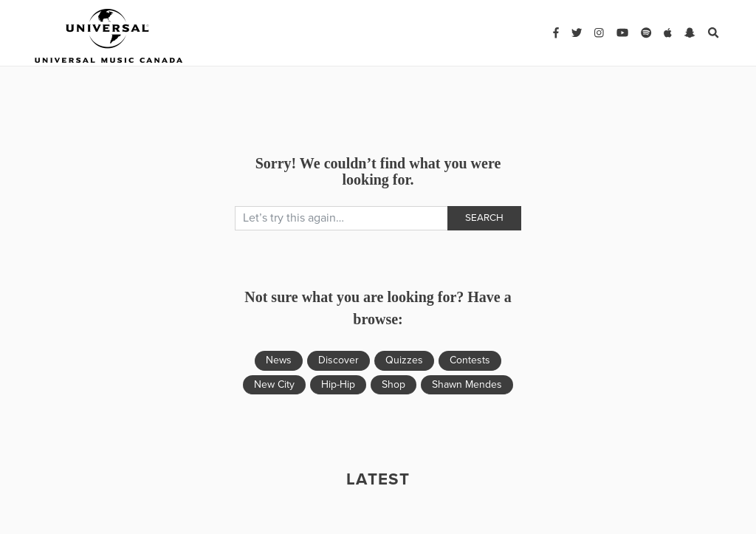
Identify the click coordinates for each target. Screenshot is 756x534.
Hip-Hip (338, 384)
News (279, 360)
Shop (394, 384)
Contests (470, 360)
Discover (339, 360)
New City (274, 384)
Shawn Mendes (467, 384)
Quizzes (404, 360)
